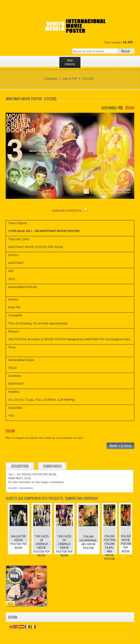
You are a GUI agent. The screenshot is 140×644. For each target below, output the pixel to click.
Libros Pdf (70, 78)
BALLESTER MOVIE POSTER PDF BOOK (19, 542)
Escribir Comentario (21, 488)
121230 (88, 78)
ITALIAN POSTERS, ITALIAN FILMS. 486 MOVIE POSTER (110, 548)
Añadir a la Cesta (120, 446)
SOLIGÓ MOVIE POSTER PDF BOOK (126, 544)
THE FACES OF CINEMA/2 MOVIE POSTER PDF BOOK (64, 546)
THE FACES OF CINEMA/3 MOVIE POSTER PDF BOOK (42, 546)
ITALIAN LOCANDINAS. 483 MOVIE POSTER (88, 542)
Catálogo (51, 78)
